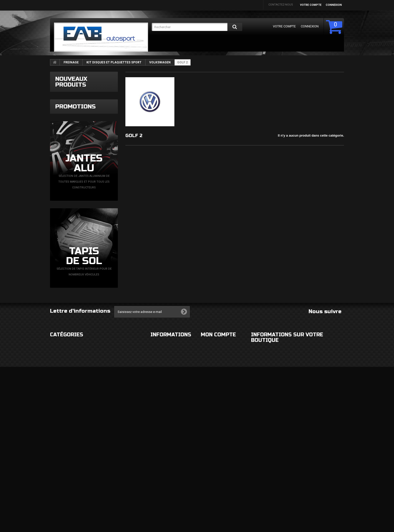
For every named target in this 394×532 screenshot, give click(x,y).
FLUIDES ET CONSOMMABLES (119, 485)
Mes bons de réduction (218, 506)
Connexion (334, 5)
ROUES (55, 455)
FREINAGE (71, 62)
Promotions (76, 195)
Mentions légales (164, 455)
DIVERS (55, 495)
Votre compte (311, 5)
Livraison (158, 445)
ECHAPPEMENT (110, 465)
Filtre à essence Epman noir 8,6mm (98, 136)
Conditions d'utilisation (169, 465)
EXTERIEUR (57, 445)
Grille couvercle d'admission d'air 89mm (99, 103)
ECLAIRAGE (57, 465)
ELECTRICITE (108, 455)
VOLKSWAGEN (160, 62)
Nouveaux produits (71, 82)
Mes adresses (211, 481)
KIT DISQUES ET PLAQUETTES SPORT (114, 62)
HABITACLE (107, 445)
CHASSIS (56, 475)
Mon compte (218, 434)
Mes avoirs (209, 470)
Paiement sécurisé (164, 475)
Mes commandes (213, 445)
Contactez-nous (281, 5)
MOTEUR (106, 475)
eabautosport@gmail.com (298, 486)
